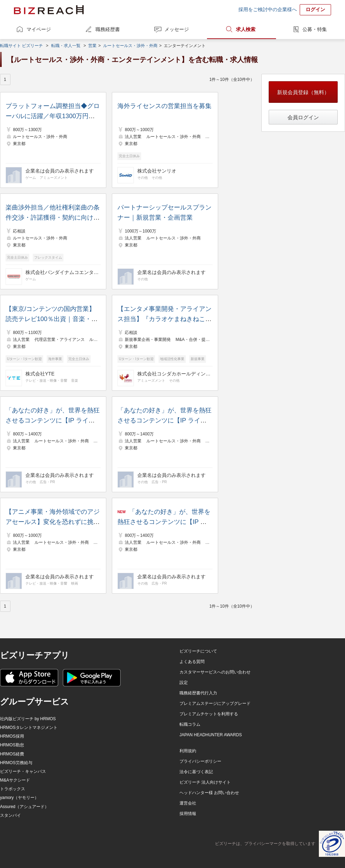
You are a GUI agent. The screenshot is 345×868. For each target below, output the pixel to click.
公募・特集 (315, 29)
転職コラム (190, 724)
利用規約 (188, 751)
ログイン (315, 9)
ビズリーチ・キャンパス (23, 771)
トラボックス (13, 789)
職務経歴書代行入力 (198, 693)
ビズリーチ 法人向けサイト (205, 782)
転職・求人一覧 (66, 46)
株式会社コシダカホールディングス (174, 374)
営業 (92, 46)
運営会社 (188, 803)
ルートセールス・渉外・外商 (130, 46)
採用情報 (188, 814)
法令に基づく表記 (196, 772)
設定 (184, 683)
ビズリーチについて (198, 651)
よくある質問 (192, 662)
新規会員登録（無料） (303, 92)
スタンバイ (10, 815)
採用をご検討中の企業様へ (268, 9)
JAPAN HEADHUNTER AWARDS (211, 735)
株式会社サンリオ (157, 171)
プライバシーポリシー (200, 761)
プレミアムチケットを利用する (209, 714)
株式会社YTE (40, 374)
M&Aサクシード (15, 780)
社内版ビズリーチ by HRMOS (28, 719)
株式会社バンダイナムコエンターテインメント (62, 272)
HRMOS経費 (12, 754)
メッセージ (177, 29)
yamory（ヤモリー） (19, 798)
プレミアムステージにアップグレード (215, 703)
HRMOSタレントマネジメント (29, 728)
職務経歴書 (108, 29)
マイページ (39, 29)
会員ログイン (303, 117)
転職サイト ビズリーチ (21, 46)
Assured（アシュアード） (24, 807)
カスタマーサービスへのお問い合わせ (215, 672)
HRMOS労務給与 (16, 763)
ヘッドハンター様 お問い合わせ (209, 793)
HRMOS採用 (12, 736)
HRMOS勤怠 (12, 745)
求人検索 (246, 29)
